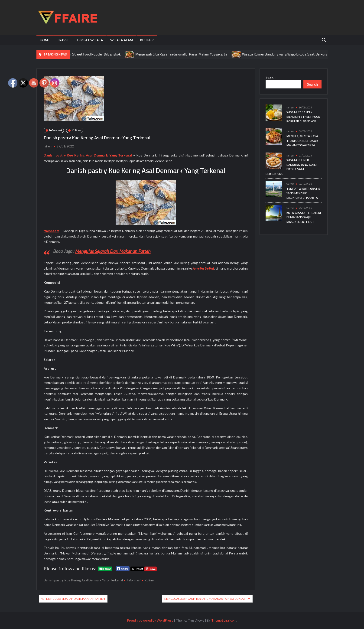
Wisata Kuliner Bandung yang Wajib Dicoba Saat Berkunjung (291, 54)
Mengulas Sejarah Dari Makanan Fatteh (113, 251)
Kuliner (147, 40)
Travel (63, 40)
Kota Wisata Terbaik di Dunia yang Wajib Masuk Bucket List (304, 217)
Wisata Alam (122, 40)
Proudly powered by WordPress (150, 620)
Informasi (55, 130)
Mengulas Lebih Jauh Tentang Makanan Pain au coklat (205, 599)
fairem (48, 146)
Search (271, 77)
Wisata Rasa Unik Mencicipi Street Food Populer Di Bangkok (79, 54)
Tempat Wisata (90, 40)
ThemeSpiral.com (224, 620)
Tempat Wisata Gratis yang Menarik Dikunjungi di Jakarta (303, 193)
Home (45, 40)
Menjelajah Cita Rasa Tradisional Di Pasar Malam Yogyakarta (185, 54)
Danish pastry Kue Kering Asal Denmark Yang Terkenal (83, 580)
